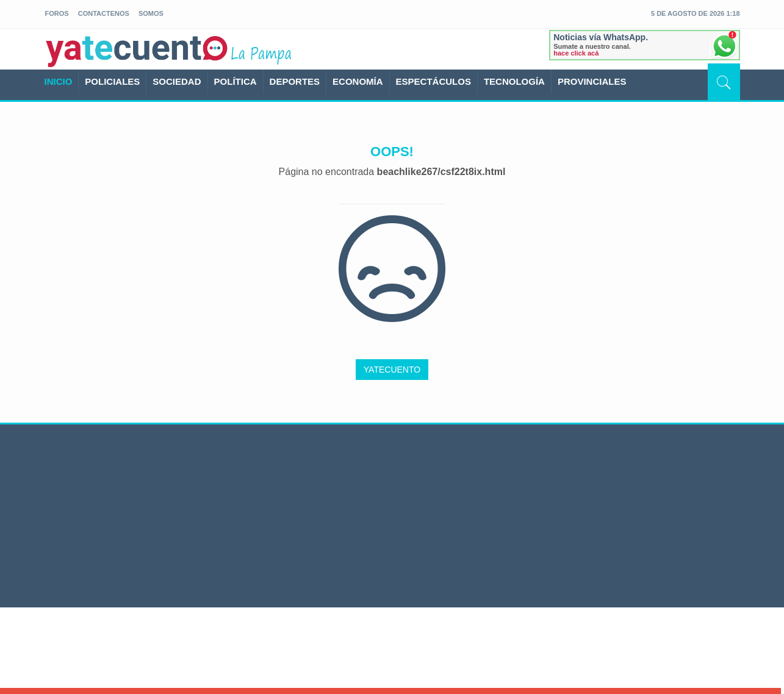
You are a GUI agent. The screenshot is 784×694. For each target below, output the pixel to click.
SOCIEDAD (177, 81)
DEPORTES (295, 81)
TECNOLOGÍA (514, 81)
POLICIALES (112, 81)
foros (57, 13)
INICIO (59, 81)
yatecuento (137, 51)
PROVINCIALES (592, 81)
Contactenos (104, 13)
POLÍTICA (236, 81)
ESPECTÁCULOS (433, 81)
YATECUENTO (392, 370)
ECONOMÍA (358, 81)
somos (151, 13)
